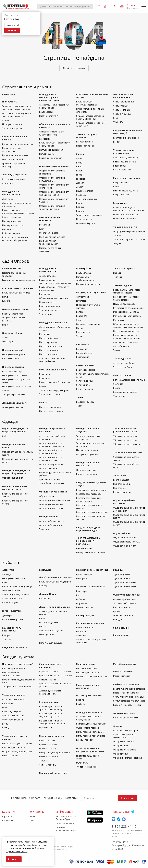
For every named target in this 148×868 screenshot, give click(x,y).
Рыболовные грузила (13, 619)
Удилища (118, 570)
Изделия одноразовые (87, 450)
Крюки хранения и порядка (15, 155)
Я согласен (14, 859)
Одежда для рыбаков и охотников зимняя (51, 452)
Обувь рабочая (122, 533)
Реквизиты (7, 821)
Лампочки (118, 384)
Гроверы (80, 179)
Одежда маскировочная (51, 464)
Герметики (44, 225)
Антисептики (82, 297)
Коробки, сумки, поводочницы (17, 586)
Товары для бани (123, 358)
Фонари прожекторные (125, 750)
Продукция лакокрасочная (91, 292)
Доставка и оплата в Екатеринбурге (66, 818)
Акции (31, 821)
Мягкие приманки (85, 607)
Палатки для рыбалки (51, 643)
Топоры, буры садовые (14, 394)
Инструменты (10, 102)
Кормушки (45, 570)
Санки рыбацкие (85, 616)
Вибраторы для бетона (125, 162)
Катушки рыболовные (14, 648)
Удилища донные (122, 574)
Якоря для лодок (47, 634)
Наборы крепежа (85, 191)
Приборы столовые (49, 757)
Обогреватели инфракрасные (54, 298)
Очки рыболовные (11, 590)
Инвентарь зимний (13, 350)
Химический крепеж (86, 223)
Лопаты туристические (13, 669)
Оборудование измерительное (11, 193)
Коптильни (8, 704)
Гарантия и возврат (66, 823)
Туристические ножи (86, 767)
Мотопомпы (45, 334)
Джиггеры (7, 615)
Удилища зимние (121, 578)
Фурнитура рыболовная (126, 595)
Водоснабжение (84, 353)
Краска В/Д (82, 316)
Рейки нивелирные (11, 233)
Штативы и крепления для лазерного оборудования (15, 239)
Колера (80, 312)
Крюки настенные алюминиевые (18, 144)
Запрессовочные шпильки (89, 215)
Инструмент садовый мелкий (16, 386)
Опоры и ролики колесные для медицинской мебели (54, 193)
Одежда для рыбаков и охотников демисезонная (52, 445)
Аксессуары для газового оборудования (89, 718)
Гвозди (80, 175)
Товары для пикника (14, 695)
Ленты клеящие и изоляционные (123, 96)
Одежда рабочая (49, 517)
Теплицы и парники (124, 268)
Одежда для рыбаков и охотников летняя (51, 459)
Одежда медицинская (13, 478)
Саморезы (81, 195)
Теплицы (117, 277)
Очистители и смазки (50, 233)
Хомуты (117, 243)
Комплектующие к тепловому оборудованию (54, 288)
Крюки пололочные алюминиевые (12, 150)
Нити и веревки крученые (126, 191)
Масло (42, 386)
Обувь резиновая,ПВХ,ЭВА (126, 542)
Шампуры (7, 728)
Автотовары (9, 94)
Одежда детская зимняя (51, 504)
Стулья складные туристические (129, 701)
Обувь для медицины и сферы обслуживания (15, 430)
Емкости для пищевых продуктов (18, 280)
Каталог (32, 816)
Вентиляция (82, 349)
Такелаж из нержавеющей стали (129, 240)
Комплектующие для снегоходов (88, 686)
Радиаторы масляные (50, 306)
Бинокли (80, 700)
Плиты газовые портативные (91, 736)
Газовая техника (84, 142)
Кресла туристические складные (129, 689)
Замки (5, 338)
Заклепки (81, 187)
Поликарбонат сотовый (88, 284)
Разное (117, 388)
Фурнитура (7, 342)
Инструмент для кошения (15, 375)
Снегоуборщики (121, 346)
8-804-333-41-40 (124, 826)
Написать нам (121, 812)
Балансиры (82, 591)
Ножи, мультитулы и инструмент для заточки (90, 750)
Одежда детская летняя (51, 508)
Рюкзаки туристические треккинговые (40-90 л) (51, 708)
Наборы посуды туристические (54, 753)
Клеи (42, 229)
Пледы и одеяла (10, 756)
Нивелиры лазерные (12, 221)
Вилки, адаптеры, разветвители (129, 380)
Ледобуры (44, 586)
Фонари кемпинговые (124, 742)
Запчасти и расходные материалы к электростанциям (128, 209)
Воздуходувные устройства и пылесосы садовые (128, 291)
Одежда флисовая (48, 468)
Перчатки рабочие (122, 484)
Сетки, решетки (85, 365)
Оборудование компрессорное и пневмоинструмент (50, 97)
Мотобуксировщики (124, 664)
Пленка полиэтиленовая (51, 411)
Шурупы (80, 211)
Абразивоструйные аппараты (128, 158)
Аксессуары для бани (124, 363)
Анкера (80, 159)
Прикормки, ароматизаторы (92, 570)
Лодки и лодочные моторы (54, 607)
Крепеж (80, 154)
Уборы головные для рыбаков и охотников (125, 430)
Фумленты (118, 122)
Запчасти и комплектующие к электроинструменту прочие (17, 108)
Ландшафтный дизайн (15, 403)
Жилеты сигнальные (86, 470)
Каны (5, 582)
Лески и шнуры (46, 598)
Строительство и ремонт (27, 87)
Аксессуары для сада (12, 371)
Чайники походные (48, 765)
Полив (5, 297)
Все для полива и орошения (18, 288)
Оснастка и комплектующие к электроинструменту (17, 115)
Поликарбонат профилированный (85, 278)
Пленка (43, 402)
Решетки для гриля (11, 712)
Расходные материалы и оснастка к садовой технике (127, 337)
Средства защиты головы (89, 494)
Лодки (42, 618)
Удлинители (119, 396)
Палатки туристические (88, 673)
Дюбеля (80, 183)
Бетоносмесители (122, 170)
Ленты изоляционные (124, 102)
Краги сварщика (121, 480)
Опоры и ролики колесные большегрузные (52, 179)
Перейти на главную (74, 68)
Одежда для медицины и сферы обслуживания (16, 472)
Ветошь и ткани (84, 548)
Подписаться (128, 798)
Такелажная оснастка (125, 227)
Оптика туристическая (89, 695)
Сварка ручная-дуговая (51, 158)
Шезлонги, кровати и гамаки (127, 705)
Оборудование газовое (89, 712)
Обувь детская (46, 496)
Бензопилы (45, 374)
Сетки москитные (85, 381)
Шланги (6, 301)
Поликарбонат (84, 268)
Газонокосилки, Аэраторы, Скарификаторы (126, 298)
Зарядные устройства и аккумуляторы (125, 736)
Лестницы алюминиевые (14, 179)
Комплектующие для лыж (126, 718)
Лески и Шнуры (48, 594)
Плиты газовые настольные (90, 732)
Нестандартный (84, 219)
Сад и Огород (16, 261)
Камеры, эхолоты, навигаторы (12, 629)
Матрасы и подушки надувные (17, 752)
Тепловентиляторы (49, 310)
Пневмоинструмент (49, 116)
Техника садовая (123, 285)
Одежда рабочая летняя (51, 525)
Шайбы (80, 203)
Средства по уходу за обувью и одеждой (88, 529)
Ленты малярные (121, 110)
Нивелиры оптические (13, 225)
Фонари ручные (121, 754)
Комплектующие (84, 273)
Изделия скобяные (13, 333)
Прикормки (82, 578)
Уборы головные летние (125, 440)
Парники (117, 273)
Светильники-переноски (125, 392)
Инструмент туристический (18, 664)
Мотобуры (118, 320)
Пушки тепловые (47, 302)
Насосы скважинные (49, 350)
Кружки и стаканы (48, 745)
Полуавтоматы (47, 154)
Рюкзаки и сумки (48, 702)
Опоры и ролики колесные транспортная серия (52, 207)
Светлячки (81, 635)
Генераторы (120, 203)
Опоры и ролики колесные (54, 166)
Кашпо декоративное (13, 314)
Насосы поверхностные (51, 346)
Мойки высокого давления (126, 312)
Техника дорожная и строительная (125, 152)
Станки (6, 120)
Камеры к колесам (85, 402)
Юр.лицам (7, 816)
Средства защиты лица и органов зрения (88, 499)
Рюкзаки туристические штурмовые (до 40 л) (51, 715)
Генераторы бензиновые (125, 215)
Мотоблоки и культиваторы (127, 316)
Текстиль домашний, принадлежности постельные (88, 541)
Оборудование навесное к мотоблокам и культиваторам (128, 326)
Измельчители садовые (125, 304)
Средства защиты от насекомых (51, 665)
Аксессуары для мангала (14, 700)
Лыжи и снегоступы (124, 713)
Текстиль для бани (122, 367)
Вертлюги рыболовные (125, 599)
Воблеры (81, 599)
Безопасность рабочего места (91, 490)
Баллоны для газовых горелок (91, 724)
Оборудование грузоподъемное (129, 231)
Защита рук (120, 475)
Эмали (79, 336)
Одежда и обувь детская (53, 492)
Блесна (80, 595)
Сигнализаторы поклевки (90, 623)
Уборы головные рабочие (128, 452)
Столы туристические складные (129, 697)
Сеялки (6, 390)
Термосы (44, 761)
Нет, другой (13, 25)
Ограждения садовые (13, 407)
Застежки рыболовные (124, 603)
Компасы (81, 704)
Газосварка (45, 139)
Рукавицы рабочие (122, 492)
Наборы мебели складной (126, 693)
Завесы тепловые (48, 276)
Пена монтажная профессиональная (49, 242)
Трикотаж (44, 529)
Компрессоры (46, 112)
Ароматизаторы (84, 574)
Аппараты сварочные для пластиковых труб (52, 133)
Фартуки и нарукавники (88, 454)
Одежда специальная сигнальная (88, 464)
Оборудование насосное (53, 322)
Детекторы (8, 199)
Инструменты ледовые (13, 354)
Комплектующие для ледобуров (55, 582)
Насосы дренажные (49, 342)
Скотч (116, 118)
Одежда (10, 421)
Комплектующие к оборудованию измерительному (18, 212)
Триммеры (118, 350)
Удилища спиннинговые (125, 586)
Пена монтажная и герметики (50, 219)
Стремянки (8, 183)
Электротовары (122, 375)
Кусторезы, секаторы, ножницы (129, 308)
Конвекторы (45, 294)
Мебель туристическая (126, 684)
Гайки (79, 171)
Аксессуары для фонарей (125, 731)
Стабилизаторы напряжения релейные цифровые (90, 117)
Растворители (83, 332)
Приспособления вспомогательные (11, 674)
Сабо (5, 436)
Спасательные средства (51, 631)
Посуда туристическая (52, 736)
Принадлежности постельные (91, 552)
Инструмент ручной (12, 124)
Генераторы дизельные (125, 218)
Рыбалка (11, 562)
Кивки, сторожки (84, 627)
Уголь (5, 724)
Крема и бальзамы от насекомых (55, 676)
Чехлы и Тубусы (10, 602)
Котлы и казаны (47, 741)
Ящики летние (121, 635)
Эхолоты (7, 639)
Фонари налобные (122, 746)
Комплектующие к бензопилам (54, 382)
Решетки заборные (86, 370)
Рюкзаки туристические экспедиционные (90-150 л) (52, 722)
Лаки (78, 320)
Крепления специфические (126, 138)
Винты (79, 167)
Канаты (117, 187)
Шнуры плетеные (122, 183)
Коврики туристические (14, 748)
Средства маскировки (50, 479)
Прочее (6, 325)
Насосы (43, 626)
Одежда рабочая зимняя (51, 521)
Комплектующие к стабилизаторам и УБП (88, 103)
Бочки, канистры (11, 268)
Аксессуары (9, 570)
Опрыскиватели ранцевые (126, 331)
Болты (79, 163)
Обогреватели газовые (88, 728)
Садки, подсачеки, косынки (15, 594)
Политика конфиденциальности (66, 829)
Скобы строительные (87, 199)
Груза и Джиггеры (12, 611)
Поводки (117, 619)
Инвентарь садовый (13, 367)
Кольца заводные (122, 607)
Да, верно (12, 30)
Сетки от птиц (83, 385)
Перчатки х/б (120, 488)
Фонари (117, 726)
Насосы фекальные (49, 354)
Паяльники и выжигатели (52, 150)
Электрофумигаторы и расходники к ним (50, 692)
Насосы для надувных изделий (17, 744)
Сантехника (83, 344)
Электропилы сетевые (50, 394)
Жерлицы (7, 574)
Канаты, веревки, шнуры (127, 178)
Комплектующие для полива (16, 293)
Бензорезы (45, 378)
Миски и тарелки (47, 749)
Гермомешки (45, 728)
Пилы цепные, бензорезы (53, 370)
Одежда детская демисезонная (55, 500)
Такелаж (117, 235)
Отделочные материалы (88, 324)
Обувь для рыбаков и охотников (125, 502)
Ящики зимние (121, 628)
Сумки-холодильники (12, 720)
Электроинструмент (12, 128)
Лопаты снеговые (11, 358)
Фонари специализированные (128, 758)
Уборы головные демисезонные (129, 444)
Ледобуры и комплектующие (55, 577)
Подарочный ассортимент (54, 773)
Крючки (117, 611)
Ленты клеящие (121, 106)
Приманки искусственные (90, 587)
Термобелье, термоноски (52, 483)
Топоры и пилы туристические (17, 687)
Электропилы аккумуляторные (54, 390)
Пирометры (8, 229)
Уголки (117, 142)
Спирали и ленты (47, 680)
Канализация (83, 357)
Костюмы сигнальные (87, 474)
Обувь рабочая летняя (125, 538)
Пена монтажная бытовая (52, 237)
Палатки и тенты (86, 664)
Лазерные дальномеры (13, 217)
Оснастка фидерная (123, 615)
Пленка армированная (50, 407)
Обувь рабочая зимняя (125, 546)
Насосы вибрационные (50, 338)
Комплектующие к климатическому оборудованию (55, 281)
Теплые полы (46, 314)
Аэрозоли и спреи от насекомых (55, 672)
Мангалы (7, 707)
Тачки (79, 397)
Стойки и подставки (12, 598)
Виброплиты (119, 166)
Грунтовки (81, 301)
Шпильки (81, 207)
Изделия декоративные (15, 309)
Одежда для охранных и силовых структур (16, 488)
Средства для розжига (13, 716)
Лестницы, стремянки (14, 174)
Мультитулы (82, 763)
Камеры (6, 635)
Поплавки (81, 632)
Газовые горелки (85, 740)
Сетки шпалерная (85, 389)
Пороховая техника (86, 146)
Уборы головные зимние (125, 436)
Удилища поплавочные (125, 582)
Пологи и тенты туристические (91, 677)
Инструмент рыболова (13, 578)
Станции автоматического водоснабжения (52, 360)
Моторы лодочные (48, 622)
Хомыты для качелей (12, 159)
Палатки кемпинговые (87, 669)
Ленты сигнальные (122, 114)
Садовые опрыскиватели (125, 342)
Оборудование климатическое (48, 270)
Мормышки (82, 603)
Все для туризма (18, 657)
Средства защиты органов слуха (92, 512)
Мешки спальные (123, 671)
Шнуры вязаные (121, 195)
